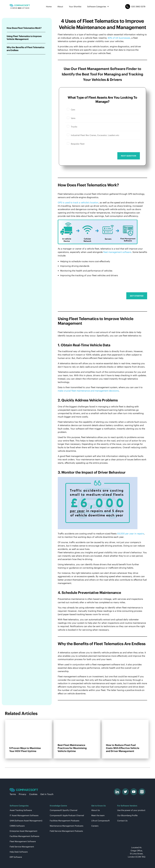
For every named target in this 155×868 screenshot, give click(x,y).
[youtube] (134, 792)
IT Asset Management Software (24, 815)
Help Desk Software (19, 852)
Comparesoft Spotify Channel (64, 810)
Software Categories (98, 7)
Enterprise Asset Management (23, 831)
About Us (96, 810)
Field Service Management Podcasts (66, 831)
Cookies (33, 794)
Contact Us (122, 821)
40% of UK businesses (119, 38)
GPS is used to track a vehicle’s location (78, 203)
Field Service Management (22, 847)
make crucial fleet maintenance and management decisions (88, 391)
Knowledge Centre (58, 806)
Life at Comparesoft (101, 821)
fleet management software (117, 252)
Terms (13, 794)
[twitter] (125, 792)
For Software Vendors (127, 806)
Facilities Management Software (24, 836)
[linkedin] (117, 792)
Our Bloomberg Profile (127, 815)
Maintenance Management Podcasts (67, 826)
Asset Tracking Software (21, 810)
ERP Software (16, 857)
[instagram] (142, 792)
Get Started (137, 296)
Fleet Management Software (23, 841)
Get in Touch (47, 794)
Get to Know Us (99, 806)
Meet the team (98, 815)
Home (49, 7)
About (60, 7)
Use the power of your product (131, 810)
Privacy (23, 794)
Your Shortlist (75, 7)
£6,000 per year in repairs (131, 534)
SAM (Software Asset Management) (26, 821)
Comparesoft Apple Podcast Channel (67, 815)
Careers (95, 826)
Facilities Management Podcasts (65, 821)
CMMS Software (17, 826)
